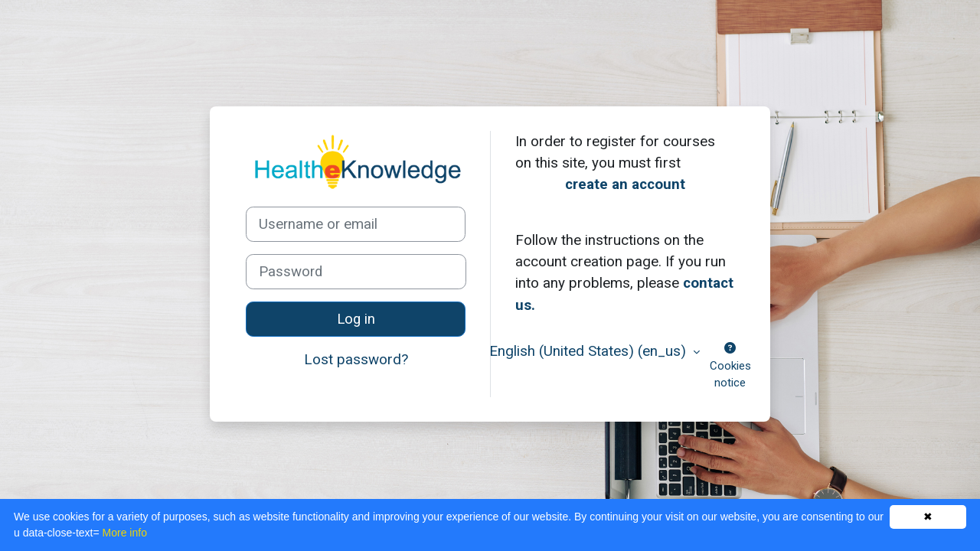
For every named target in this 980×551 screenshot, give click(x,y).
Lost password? (356, 359)
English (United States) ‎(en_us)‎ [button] (590, 351)
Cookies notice (730, 366)
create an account (625, 184)
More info (125, 533)
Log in (356, 319)
